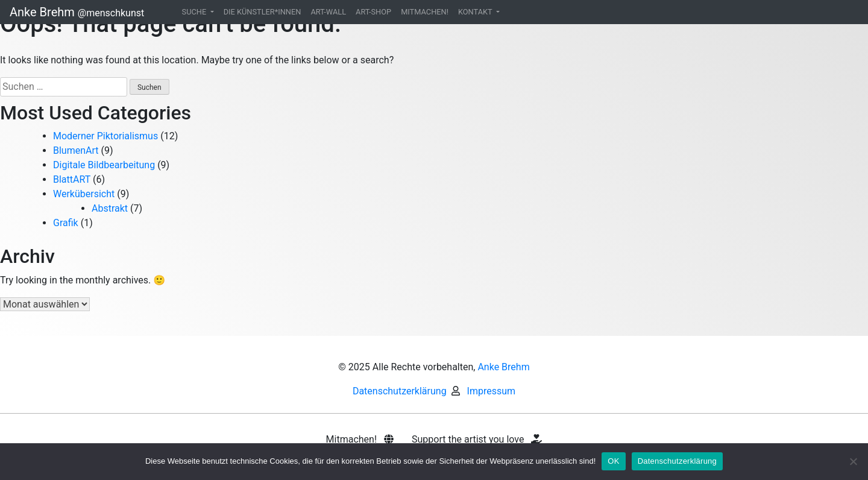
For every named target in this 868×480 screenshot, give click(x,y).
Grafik (66, 223)
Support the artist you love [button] (477, 439)
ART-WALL (328, 12)
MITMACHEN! (425, 12)
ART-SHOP (373, 12)
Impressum (492, 391)
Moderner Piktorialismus (105, 136)
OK (613, 461)
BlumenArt (76, 150)
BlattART (72, 179)
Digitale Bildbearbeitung (104, 165)
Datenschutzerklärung (400, 391)
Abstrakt (110, 208)
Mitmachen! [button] (360, 439)
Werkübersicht (84, 194)
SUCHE (195, 12)
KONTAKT (476, 12)
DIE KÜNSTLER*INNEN (263, 12)
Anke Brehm (77, 12)
